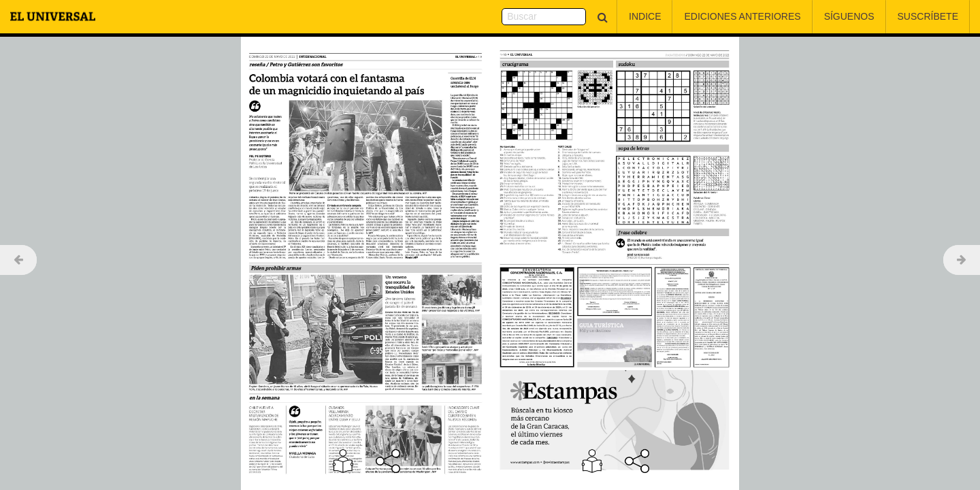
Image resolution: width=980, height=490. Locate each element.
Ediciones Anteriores (742, 16)
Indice (645, 16)
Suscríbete (928, 16)
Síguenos (849, 16)
